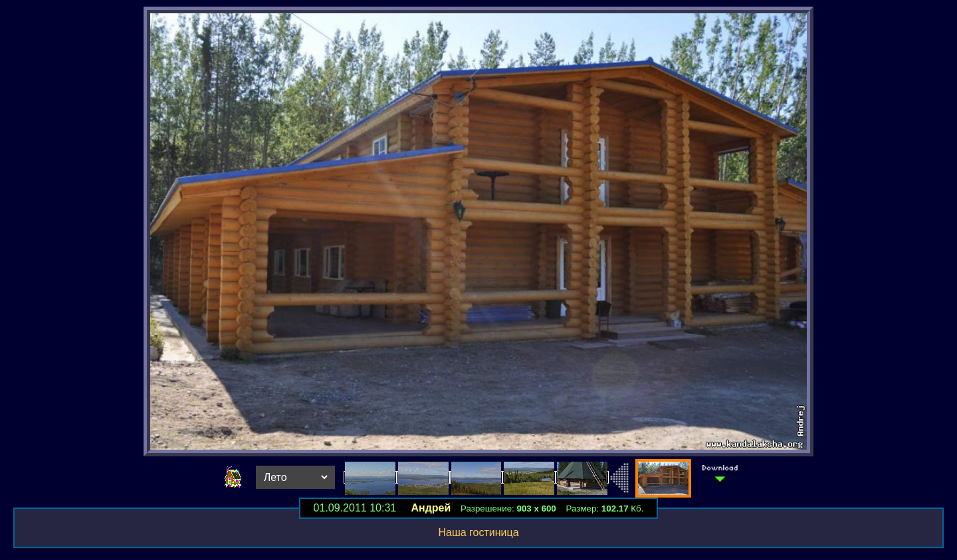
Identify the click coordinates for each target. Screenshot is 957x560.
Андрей (431, 508)
